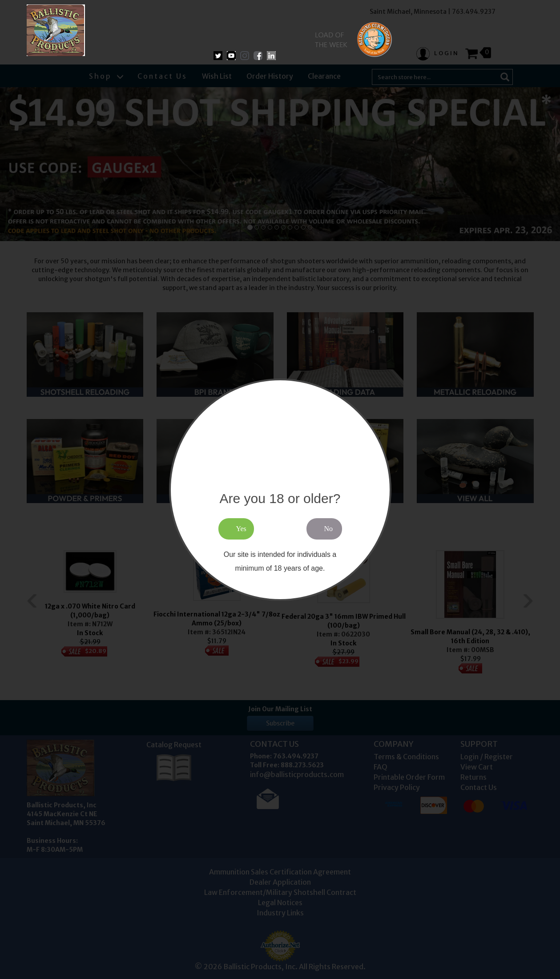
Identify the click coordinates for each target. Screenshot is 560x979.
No (329, 529)
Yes (241, 529)
